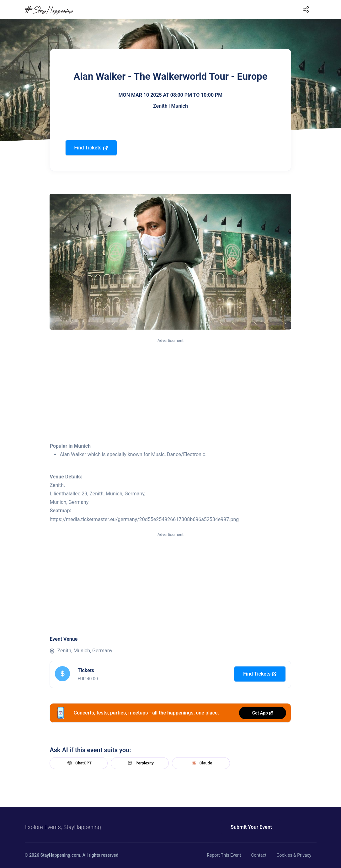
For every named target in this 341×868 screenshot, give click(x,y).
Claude (201, 763)
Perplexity (140, 763)
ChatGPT (79, 763)
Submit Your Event (251, 827)
